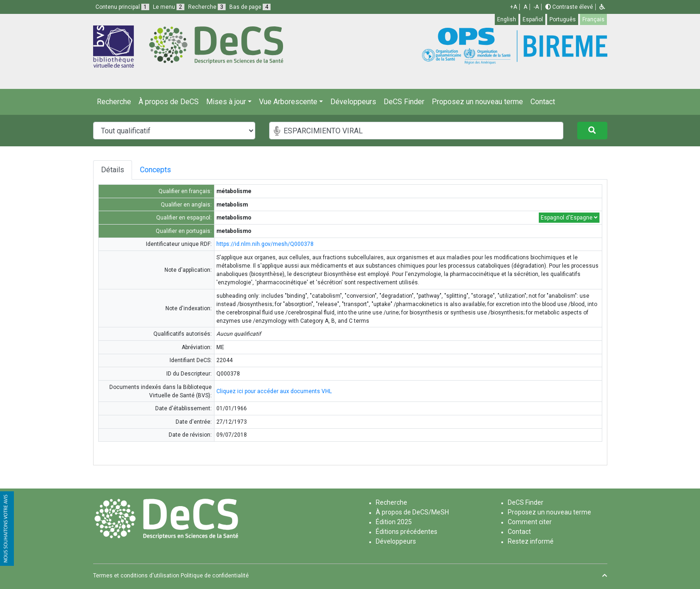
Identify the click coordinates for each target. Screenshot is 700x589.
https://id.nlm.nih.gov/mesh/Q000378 (265, 244)
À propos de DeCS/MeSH (412, 512)
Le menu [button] (169, 7)
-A (536, 7)
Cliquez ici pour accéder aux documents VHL (274, 391)
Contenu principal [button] (122, 7)
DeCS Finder (404, 102)
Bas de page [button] (250, 7)
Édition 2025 (394, 522)
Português (563, 19)
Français (593, 19)
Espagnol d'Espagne (569, 218)
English (507, 19)
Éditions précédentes (407, 532)
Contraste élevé (569, 7)
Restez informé (531, 541)
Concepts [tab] (167, 170)
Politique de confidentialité (215, 576)
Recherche (114, 102)
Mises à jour (226, 102)
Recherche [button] (207, 7)
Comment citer (530, 522)
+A (514, 7)
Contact (543, 102)
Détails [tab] (113, 170)
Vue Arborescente (288, 102)
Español (533, 19)
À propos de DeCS (169, 102)
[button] (602, 7)
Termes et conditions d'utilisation (136, 576)
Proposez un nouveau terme (477, 102)
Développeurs (353, 102)
